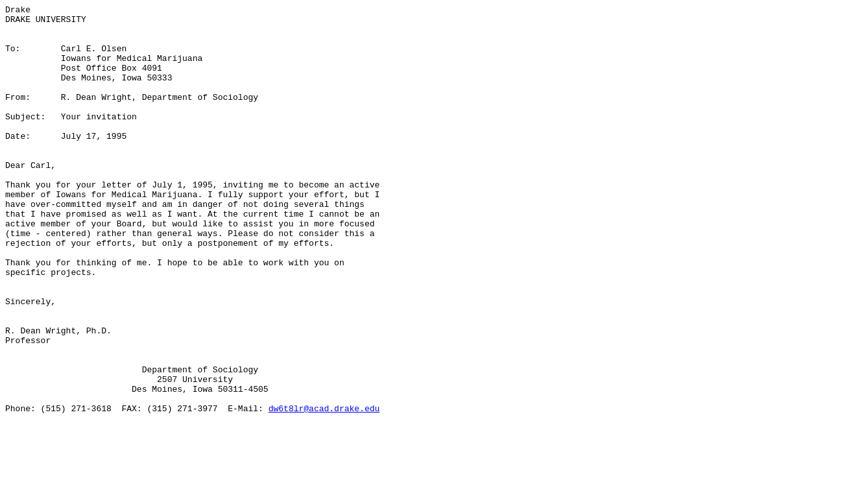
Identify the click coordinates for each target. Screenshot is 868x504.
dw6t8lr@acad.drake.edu (324, 490)
